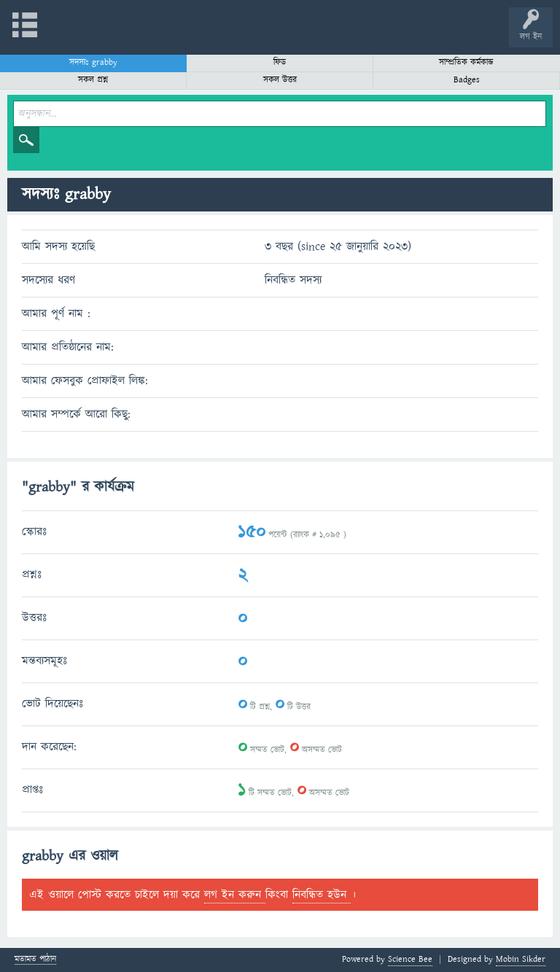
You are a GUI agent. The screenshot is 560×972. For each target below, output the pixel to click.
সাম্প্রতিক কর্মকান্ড (466, 62)
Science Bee (410, 959)
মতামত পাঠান (35, 960)
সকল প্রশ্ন (93, 80)
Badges (467, 80)
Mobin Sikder (521, 959)
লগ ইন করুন (235, 895)
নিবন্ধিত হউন (322, 895)
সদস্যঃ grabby (93, 62)
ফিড (280, 62)
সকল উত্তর (280, 80)
